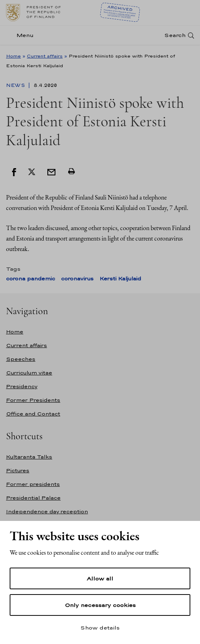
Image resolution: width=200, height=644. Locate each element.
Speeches (21, 359)
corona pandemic (31, 279)
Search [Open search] (175, 35)
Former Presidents (33, 400)
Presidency (22, 386)
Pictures (18, 470)
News (16, 85)
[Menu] (22, 35)
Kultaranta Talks (29, 457)
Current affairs (45, 56)
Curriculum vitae (29, 373)
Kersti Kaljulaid (120, 279)
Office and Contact (33, 414)
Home (13, 56)
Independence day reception (47, 511)
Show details (100, 628)
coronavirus (77, 279)
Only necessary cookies (100, 605)
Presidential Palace (33, 498)
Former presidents (33, 484)
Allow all (100, 578)
